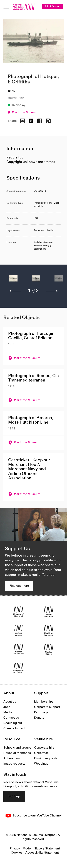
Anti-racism (12, 758)
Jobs (7, 707)
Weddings (41, 764)
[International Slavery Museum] (18, 631)
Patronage (41, 712)
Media (8, 712)
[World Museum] (49, 612)
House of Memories (17, 753)
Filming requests (46, 758)
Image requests (14, 764)
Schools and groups (17, 748)
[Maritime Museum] (49, 631)
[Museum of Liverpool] (18, 612)
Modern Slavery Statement (41, 849)
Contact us (11, 718)
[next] (52, 291)
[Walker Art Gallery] (18, 649)
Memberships (44, 702)
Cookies (17, 853)
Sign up (14, 797)
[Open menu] (6, 7)
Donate (39, 718)
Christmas (41, 753)
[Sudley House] (49, 649)
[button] (13, 280)
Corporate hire (44, 748)
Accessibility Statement (42, 853)
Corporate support (47, 707)
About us (10, 702)
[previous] (15, 291)
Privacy (15, 849)
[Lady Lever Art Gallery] (18, 668)
